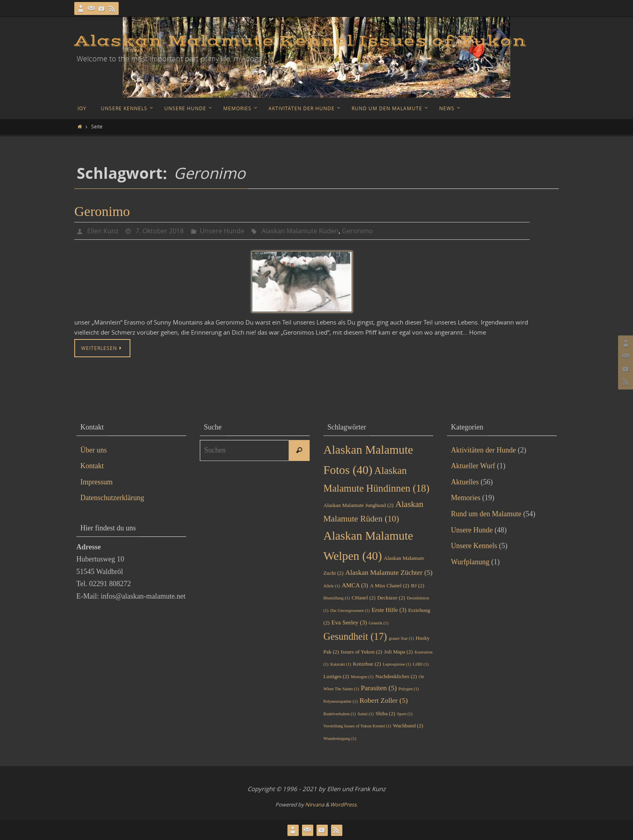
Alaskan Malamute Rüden (300, 231)
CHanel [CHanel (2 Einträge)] (364, 598)
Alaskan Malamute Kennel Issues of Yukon (300, 41)
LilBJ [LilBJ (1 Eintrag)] (421, 664)
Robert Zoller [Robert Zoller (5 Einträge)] (384, 700)
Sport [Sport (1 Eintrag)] (405, 714)
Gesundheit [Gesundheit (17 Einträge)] (355, 636)
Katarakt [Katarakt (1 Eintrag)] (341, 664)
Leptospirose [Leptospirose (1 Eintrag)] (397, 664)
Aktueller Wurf (473, 466)
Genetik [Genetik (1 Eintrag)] (378, 623)
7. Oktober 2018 (160, 231)
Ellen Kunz (103, 231)
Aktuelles (465, 482)
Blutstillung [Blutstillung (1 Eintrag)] (336, 598)
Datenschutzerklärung (112, 498)
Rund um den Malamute (486, 514)
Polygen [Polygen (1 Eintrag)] (409, 689)
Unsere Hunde (222, 231)
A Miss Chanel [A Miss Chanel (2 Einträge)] (389, 585)
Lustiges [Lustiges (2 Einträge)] (336, 676)
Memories (466, 498)
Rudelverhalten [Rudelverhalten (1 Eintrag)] (340, 714)
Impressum (96, 482)
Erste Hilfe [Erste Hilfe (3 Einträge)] (389, 610)
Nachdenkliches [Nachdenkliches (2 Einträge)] (396, 676)
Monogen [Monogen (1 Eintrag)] (362, 677)
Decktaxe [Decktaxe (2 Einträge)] (391, 598)
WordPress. (344, 804)
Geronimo (102, 211)
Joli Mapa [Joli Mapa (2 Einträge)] (398, 652)
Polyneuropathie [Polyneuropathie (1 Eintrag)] (341, 701)
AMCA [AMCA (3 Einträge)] (355, 585)
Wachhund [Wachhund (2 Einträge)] (408, 726)
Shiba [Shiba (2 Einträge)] (385, 713)
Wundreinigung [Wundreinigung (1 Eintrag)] (340, 738)
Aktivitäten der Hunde (483, 450)
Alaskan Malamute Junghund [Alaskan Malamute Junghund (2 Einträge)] (358, 505)
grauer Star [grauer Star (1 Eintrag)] (401, 638)
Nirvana (315, 804)
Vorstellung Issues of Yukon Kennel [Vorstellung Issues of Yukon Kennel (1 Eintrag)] (357, 726)
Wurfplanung (470, 562)
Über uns (94, 450)
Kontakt (92, 466)
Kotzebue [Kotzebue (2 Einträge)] (367, 664)
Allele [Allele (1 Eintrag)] (332, 586)
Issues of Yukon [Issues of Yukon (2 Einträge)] (362, 652)
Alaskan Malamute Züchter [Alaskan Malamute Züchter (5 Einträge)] (389, 572)
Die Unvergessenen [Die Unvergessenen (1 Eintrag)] (350, 611)
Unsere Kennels (474, 546)
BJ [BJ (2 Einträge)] (418, 585)
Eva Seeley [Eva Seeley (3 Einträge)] (349, 622)
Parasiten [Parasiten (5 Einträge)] (379, 688)
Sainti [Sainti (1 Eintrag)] (366, 714)
